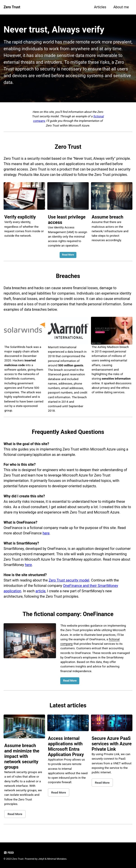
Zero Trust (12, 7)
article (40, 591)
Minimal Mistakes (57, 859)
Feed (9, 853)
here (46, 533)
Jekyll (41, 859)
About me (121, 7)
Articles (100, 7)
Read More (68, 255)
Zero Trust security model (69, 580)
